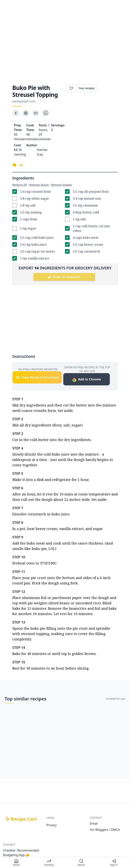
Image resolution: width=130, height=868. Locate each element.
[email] (36, 113)
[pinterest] (26, 113)
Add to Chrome (86, 380)
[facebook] (16, 113)
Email (94, 824)
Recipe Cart (24, 819)
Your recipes (87, 88)
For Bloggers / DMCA (105, 830)
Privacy (51, 825)
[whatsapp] (46, 113)
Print (107, 88)
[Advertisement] (65, 45)
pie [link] (21, 165)
